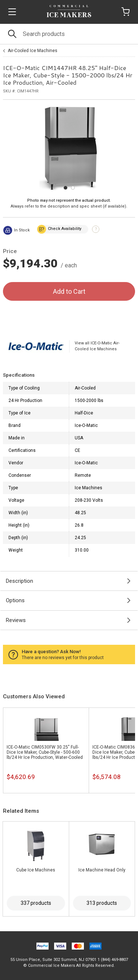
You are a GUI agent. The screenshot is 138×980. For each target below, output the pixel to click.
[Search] (69, 34)
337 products (36, 903)
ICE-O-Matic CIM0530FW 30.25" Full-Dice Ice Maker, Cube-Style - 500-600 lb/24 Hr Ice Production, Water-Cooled (45, 752)
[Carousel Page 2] (73, 188)
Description (20, 581)
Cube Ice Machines (36, 870)
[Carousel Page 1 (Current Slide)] (66, 188)
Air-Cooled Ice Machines (33, 51)
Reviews (16, 620)
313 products (102, 903)
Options (15, 600)
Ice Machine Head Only (102, 870)
